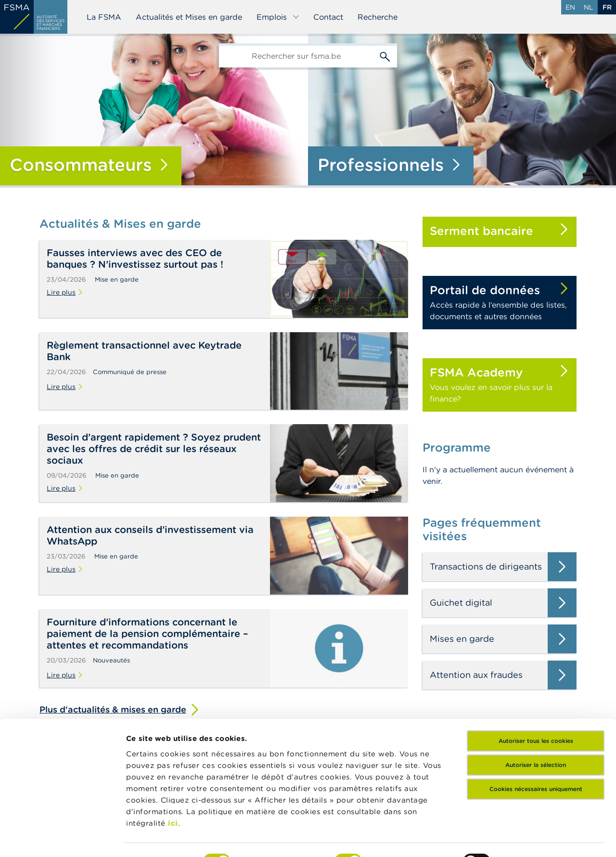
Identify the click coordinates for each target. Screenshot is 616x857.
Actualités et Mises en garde (189, 17)
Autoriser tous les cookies (536, 683)
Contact (328, 17)
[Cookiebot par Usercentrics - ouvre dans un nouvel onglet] (62, 838)
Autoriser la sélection (536, 708)
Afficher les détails (161, 838)
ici (173, 766)
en (570, 7)
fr (607, 7)
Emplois (278, 17)
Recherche (378, 17)
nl (589, 7)
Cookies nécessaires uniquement (536, 732)
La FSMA (104, 17)
